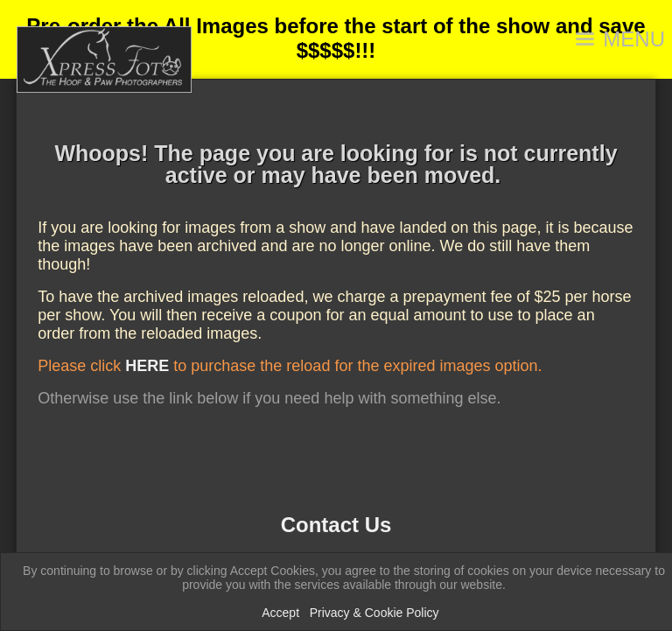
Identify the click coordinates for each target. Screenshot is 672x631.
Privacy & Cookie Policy (374, 613)
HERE (147, 366)
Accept (280, 613)
